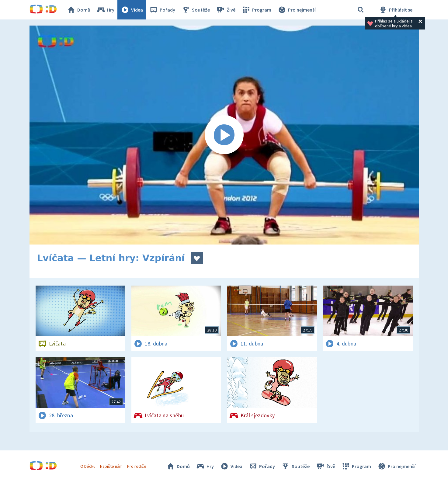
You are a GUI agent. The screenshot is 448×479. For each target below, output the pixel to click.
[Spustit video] (224, 135)
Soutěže (196, 10)
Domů (78, 10)
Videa (132, 10)
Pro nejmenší (297, 10)
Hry (105, 10)
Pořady (162, 10)
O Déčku (88, 466)
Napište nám (111, 466)
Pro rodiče (137, 466)
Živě (226, 10)
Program (256, 10)
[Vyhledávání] (361, 10)
